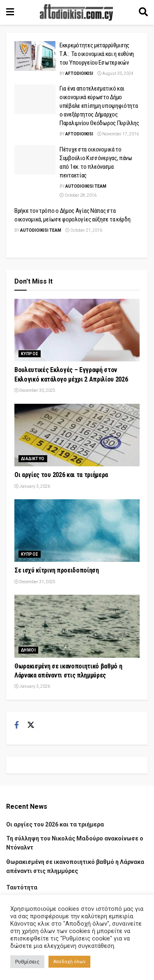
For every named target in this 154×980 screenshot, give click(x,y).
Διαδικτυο (33, 459)
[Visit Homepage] (76, 12)
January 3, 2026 (32, 486)
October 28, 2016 (78, 195)
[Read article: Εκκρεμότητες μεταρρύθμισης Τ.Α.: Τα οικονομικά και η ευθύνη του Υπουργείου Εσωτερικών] (35, 56)
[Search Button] (143, 12)
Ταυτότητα (22, 887)
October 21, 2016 (84, 230)
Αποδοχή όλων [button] (69, 962)
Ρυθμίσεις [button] (27, 962)
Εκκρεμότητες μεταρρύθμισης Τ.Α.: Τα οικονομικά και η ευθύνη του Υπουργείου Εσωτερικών (97, 54)
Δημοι (28, 650)
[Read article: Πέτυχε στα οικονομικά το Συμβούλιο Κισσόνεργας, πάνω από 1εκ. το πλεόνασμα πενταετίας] (35, 160)
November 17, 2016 (118, 134)
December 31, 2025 (35, 582)
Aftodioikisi (79, 73)
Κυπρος (30, 354)
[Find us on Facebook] (17, 725)
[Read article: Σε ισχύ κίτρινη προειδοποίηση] (77, 531)
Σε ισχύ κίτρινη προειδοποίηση (57, 570)
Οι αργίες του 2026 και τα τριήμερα (61, 475)
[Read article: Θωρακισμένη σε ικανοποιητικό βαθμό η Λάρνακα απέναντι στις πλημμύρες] (77, 626)
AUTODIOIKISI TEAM (86, 186)
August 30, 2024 (115, 73)
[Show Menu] (10, 12)
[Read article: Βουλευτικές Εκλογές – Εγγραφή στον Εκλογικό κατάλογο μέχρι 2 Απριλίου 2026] (77, 330)
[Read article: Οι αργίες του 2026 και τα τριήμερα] (77, 435)
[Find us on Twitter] (31, 725)
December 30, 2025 (35, 390)
